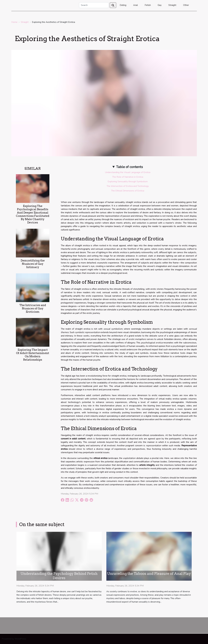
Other (186, 5)
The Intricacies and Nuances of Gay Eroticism (33, 308)
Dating (123, 5)
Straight (172, 5)
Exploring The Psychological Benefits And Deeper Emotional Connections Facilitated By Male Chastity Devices (33, 214)
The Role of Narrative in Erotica (128, 177)
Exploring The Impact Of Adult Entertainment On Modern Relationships (33, 355)
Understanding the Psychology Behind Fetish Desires (59, 576)
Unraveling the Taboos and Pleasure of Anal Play (149, 574)
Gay (160, 5)
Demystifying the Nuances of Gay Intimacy (33, 264)
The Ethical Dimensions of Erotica (128, 191)
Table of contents (129, 167)
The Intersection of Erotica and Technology (128, 186)
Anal (135, 5)
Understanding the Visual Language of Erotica (128, 172)
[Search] (94, 5)
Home (14, 22)
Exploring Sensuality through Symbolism (128, 182)
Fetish (148, 5)
